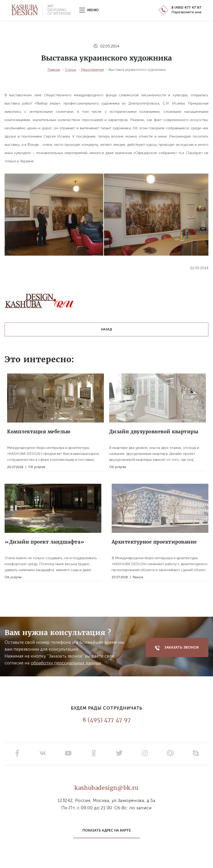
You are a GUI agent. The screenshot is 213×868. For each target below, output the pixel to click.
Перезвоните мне (186, 12)
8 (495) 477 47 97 (186, 8)
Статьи (71, 70)
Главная (54, 70)
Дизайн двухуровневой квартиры (154, 432)
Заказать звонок (177, 648)
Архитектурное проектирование (154, 542)
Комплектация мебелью (39, 432)
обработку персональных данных (66, 663)
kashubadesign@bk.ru (106, 788)
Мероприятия (92, 70)
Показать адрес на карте (107, 830)
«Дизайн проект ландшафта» (45, 542)
